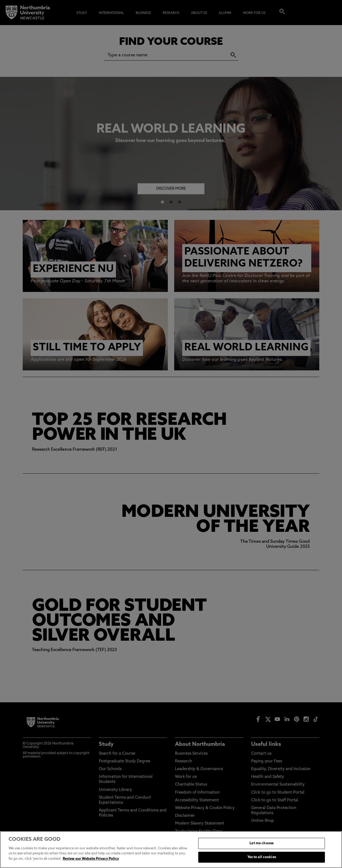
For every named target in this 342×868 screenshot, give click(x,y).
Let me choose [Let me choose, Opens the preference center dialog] (262, 855)
